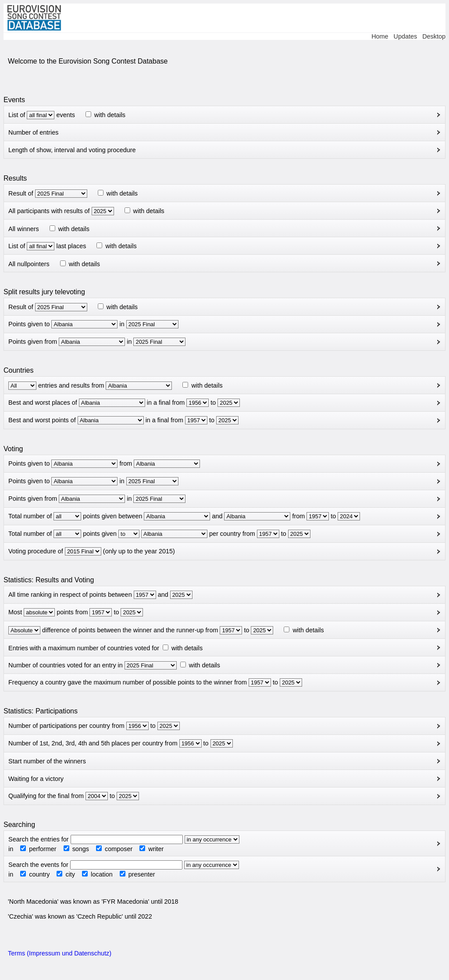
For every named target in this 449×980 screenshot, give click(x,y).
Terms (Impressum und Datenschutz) (60, 953)
